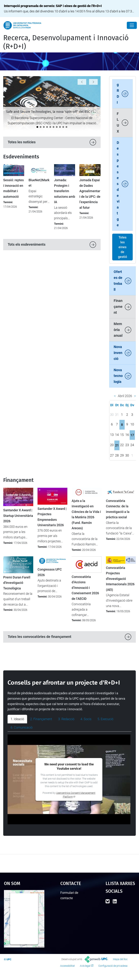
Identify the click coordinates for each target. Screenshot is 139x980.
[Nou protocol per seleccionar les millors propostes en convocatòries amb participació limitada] (47, 127)
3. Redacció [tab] (66, 719)
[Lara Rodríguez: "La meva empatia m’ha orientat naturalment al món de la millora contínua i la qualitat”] (60, 127)
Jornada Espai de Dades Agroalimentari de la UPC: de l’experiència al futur (90, 194)
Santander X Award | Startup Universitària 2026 (18, 516)
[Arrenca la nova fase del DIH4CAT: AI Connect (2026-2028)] (50, 127)
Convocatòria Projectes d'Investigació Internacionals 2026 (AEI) (120, 579)
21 (117, 445)
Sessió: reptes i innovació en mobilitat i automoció (13, 188)
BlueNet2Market (39, 183)
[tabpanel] (69, 779)
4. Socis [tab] (86, 719)
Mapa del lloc (120, 959)
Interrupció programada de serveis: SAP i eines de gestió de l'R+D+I (53, 6)
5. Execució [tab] (105, 719)
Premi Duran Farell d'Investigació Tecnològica (17, 583)
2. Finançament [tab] (41, 719)
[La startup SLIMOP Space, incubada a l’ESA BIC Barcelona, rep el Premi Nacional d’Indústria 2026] (54, 127)
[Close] (132, 25)
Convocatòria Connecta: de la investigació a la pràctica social (118, 509)
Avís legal (85, 966)
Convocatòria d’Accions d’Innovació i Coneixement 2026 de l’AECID (85, 588)
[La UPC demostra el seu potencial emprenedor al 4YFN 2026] (44, 127)
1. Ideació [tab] (17, 719)
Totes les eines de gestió (122, 247)
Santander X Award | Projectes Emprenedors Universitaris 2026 (52, 517)
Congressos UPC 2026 (50, 572)
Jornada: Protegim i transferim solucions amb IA (65, 191)
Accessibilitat (68, 966)
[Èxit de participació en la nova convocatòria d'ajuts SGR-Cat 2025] (63, 127)
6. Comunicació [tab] (22, 727)
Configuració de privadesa (113, 966)
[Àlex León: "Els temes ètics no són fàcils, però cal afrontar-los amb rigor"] (66, 127)
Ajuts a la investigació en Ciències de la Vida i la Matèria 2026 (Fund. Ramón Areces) (86, 515)
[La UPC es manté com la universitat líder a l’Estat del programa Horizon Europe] (41, 127)
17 (132, 435)
